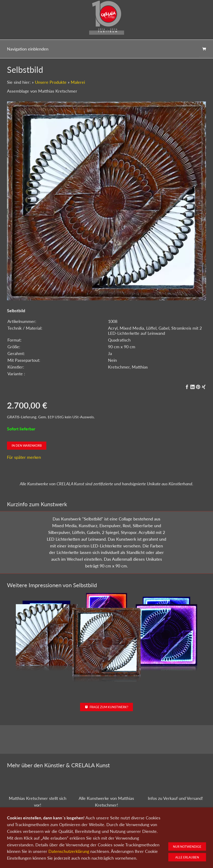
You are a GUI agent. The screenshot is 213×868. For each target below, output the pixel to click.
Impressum (146, 853)
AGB (161, 853)
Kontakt (78, 853)
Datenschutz (125, 853)
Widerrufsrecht (179, 853)
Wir (90, 853)
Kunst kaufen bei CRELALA (175, 819)
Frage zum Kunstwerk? (106, 707)
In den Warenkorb (27, 446)
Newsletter (105, 853)
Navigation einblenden (28, 49)
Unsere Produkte (51, 82)
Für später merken (24, 457)
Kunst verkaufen (57, 853)
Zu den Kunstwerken (106, 821)
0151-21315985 (76, 861)
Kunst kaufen (32, 853)
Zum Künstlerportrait (38, 821)
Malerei (78, 82)
